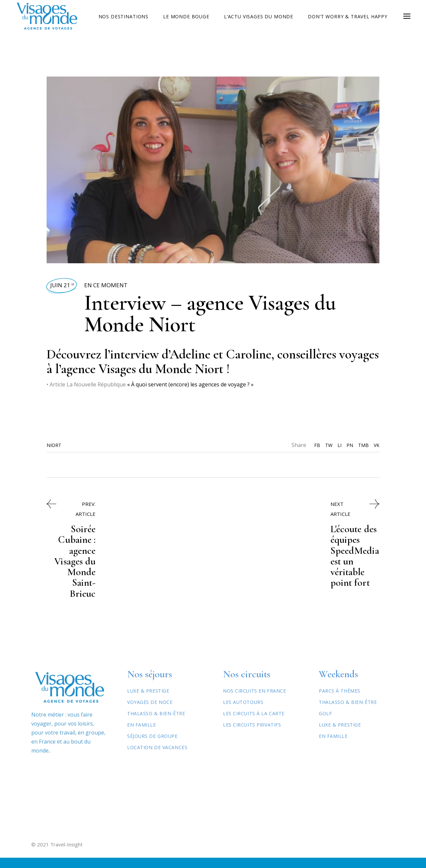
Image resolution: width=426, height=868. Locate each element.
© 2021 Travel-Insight (57, 855)
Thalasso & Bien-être (156, 724)
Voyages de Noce (150, 712)
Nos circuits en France (254, 701)
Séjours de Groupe (152, 746)
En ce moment (106, 285)
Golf (325, 724)
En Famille (142, 735)
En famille (333, 746)
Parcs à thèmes (340, 701)
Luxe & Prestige (148, 701)
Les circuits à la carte (254, 724)
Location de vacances (157, 758)
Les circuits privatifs (252, 735)
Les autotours (243, 712)
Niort (54, 445)
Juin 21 (62, 285)
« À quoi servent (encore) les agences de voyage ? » (190, 384)
